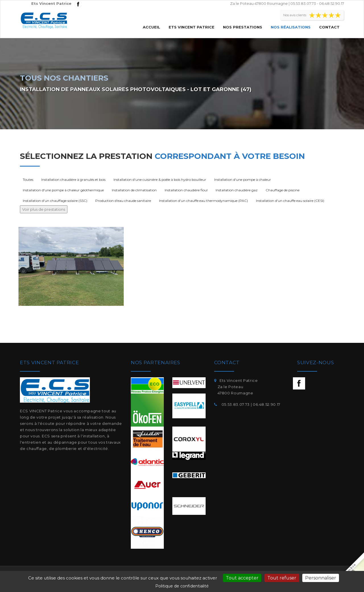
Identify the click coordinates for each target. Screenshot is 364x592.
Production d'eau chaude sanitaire (123, 201)
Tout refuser (282, 578)
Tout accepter (242, 578)
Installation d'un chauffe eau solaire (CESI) (290, 201)
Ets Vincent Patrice (192, 27)
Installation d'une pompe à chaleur (243, 180)
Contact (329, 27)
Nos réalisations (291, 27)
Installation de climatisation (134, 190)
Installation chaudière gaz (237, 190)
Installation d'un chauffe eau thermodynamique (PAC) (203, 201)
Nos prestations (243, 27)
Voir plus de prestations (44, 209)
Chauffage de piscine (283, 190)
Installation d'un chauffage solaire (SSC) (55, 201)
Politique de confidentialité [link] (182, 586)
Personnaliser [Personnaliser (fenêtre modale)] (321, 578)
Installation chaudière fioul (186, 190)
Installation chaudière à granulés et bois (73, 180)
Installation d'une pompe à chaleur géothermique (63, 190)
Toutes (28, 180)
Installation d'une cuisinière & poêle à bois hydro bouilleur (160, 180)
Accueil (151, 27)
